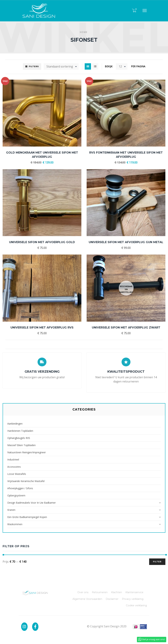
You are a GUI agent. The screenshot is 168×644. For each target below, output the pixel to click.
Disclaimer (112, 599)
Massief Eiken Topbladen (21, 445)
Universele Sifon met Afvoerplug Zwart (126, 328)
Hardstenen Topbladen (20, 431)
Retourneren (100, 592)
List (95, 66)
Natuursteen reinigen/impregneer (27, 452)
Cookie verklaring (136, 605)
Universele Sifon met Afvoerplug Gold (42, 242)
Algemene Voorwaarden (87, 599)
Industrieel (13, 460)
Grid (88, 66)
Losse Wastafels (17, 474)
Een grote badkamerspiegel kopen (27, 517)
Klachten (116, 592)
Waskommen (15, 524)
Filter (157, 562)
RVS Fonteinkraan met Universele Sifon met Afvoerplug (126, 155)
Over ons (83, 592)
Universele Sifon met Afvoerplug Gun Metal (126, 242)
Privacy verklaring (133, 599)
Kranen (11, 510)
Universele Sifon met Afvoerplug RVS (42, 328)
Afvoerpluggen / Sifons (20, 488)
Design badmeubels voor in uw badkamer (32, 503)
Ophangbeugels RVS (19, 438)
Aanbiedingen (15, 424)
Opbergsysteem (16, 495)
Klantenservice (134, 592)
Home (84, 32)
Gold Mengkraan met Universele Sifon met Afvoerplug (42, 155)
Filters (34, 66)
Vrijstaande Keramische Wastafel (26, 481)
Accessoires (14, 467)
